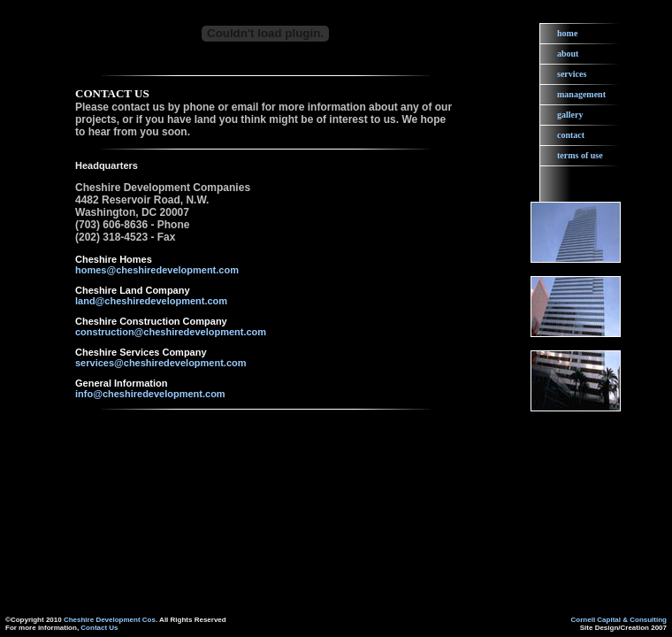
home (567, 33)
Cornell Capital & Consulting (619, 620)
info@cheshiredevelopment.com (150, 394)
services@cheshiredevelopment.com (161, 363)
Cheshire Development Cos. (111, 620)
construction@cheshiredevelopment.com (171, 332)
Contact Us (99, 628)
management (581, 94)
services (572, 74)
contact (571, 135)
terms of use (580, 155)
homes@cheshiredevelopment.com (157, 270)
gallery (570, 115)
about (568, 54)
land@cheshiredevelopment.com (151, 301)
